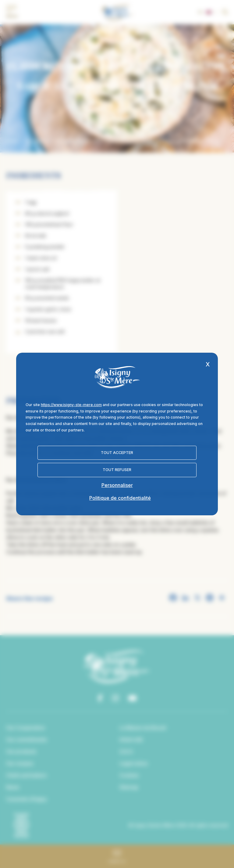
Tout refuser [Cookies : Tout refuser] (117, 470)
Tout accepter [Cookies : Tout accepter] (117, 453)
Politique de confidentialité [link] (120, 498)
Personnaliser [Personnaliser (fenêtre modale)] (117, 485)
